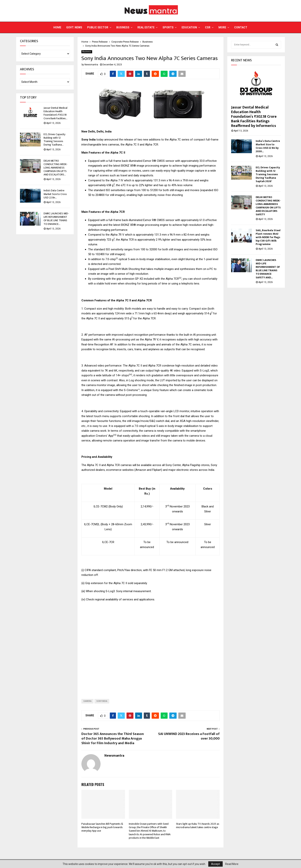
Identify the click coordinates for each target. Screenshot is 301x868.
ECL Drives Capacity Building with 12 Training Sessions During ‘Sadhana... (54, 140)
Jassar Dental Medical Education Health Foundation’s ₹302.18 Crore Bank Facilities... (55, 113)
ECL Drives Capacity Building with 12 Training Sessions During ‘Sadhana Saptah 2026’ (268, 174)
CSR (208, 27)
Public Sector (98, 27)
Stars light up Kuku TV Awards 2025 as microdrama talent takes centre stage (198, 826)
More (222, 27)
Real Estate (146, 27)
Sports (168, 27)
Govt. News (74, 27)
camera (87, 701)
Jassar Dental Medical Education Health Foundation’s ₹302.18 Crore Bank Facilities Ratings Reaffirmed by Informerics (254, 117)
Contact (241, 27)
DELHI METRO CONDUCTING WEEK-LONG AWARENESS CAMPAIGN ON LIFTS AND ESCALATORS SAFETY (268, 206)
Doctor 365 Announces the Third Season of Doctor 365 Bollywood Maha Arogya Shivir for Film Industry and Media (113, 739)
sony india (102, 701)
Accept (215, 864)
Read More (232, 864)
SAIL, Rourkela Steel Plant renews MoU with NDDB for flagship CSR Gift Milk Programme (268, 237)
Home (57, 27)
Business (123, 27)
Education (189, 27)
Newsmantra (91, 65)
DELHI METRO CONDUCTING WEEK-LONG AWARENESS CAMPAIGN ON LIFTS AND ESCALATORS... (56, 168)
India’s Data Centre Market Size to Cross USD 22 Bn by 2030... (268, 146)
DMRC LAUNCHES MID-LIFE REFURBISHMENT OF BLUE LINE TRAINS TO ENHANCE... (56, 219)
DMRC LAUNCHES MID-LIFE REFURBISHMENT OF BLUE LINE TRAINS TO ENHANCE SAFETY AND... (268, 269)
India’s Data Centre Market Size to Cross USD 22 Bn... (55, 194)
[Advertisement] (150, 647)
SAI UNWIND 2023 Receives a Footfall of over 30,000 (189, 736)
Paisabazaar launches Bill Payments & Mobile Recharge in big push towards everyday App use (102, 827)
